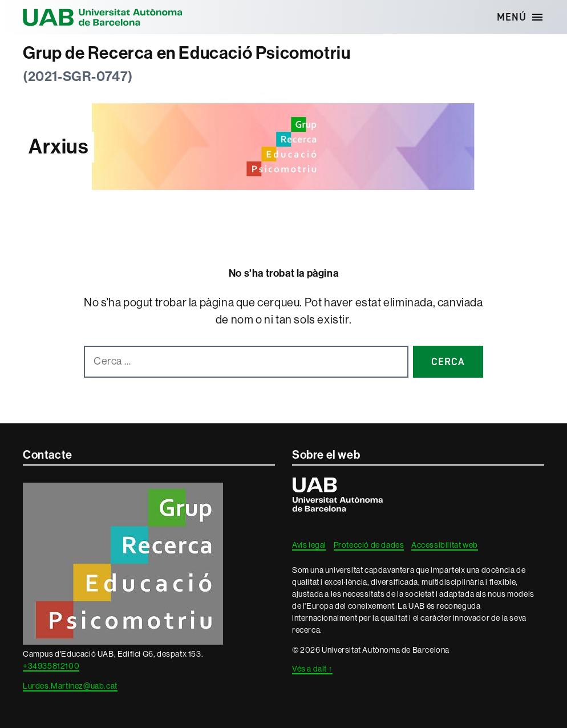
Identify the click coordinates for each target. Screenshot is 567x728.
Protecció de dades (369, 545)
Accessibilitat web (445, 545)
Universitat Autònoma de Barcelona (103, 17)
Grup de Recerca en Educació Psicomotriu (187, 53)
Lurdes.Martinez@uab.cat (70, 686)
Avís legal (309, 545)
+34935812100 (51, 666)
